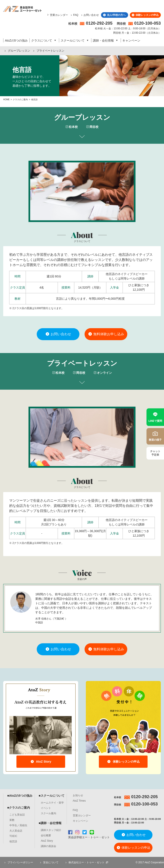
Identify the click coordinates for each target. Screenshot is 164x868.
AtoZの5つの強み (16, 40)
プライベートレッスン (48, 51)
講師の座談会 (48, 846)
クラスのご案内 (20, 100)
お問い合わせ (90, 15)
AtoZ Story (41, 762)
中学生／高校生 (18, 825)
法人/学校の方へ (114, 15)
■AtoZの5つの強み (20, 796)
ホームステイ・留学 (52, 803)
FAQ (74, 15)
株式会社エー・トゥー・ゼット (86, 862)
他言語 (13, 841)
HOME (6, 100)
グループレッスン (17, 51)
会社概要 (46, 835)
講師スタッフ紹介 (51, 830)
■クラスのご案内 (19, 808)
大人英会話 (16, 831)
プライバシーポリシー (18, 862)
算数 (12, 820)
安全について (49, 862)
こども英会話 (17, 815)
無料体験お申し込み (106, 334)
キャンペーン (131, 40)
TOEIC (13, 836)
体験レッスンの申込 (145, 15)
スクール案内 (48, 813)
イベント (46, 808)
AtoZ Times (79, 801)
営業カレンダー (59, 15)
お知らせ (78, 795)
